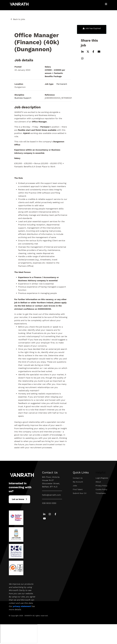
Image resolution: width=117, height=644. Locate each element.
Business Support (23, 98)
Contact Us (78, 478)
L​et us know (18, 499)
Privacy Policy (101, 486)
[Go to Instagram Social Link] (50, 514)
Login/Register (102, 478)
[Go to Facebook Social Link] (55, 514)
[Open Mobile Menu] (106, 4)
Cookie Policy (101, 489)
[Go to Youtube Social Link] (44, 519)
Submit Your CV (80, 493)
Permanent (62, 84)
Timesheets (101, 493)
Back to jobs (19, 19)
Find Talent (78, 489)
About (98, 482)
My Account (78, 482)
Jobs (75, 486)
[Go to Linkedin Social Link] (44, 514)
